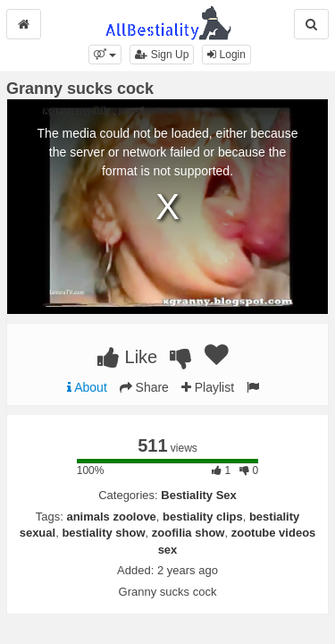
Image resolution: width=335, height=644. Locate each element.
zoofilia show (188, 533)
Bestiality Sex (199, 495)
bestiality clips (203, 517)
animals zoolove (111, 517)
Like (127, 357)
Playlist (208, 387)
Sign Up (162, 55)
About (87, 387)
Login (226, 55)
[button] (105, 55)
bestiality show (103, 533)
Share (144, 387)
